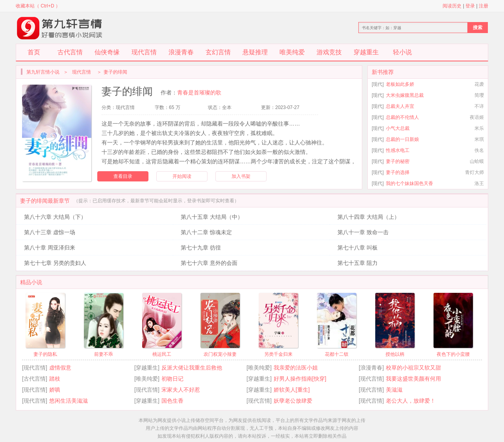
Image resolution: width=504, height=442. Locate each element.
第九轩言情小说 (43, 72)
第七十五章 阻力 (358, 263)
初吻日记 (172, 379)
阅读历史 (452, 6)
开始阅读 (182, 176)
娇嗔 (55, 390)
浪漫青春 (181, 52)
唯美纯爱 (292, 52)
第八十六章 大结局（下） (55, 217)
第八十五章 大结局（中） (212, 217)
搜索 (478, 28)
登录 (470, 6)
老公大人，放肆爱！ (411, 401)
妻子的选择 (398, 172)
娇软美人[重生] (292, 390)
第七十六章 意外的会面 (209, 263)
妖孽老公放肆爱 (293, 401)
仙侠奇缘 (107, 52)
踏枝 (55, 379)
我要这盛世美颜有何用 (413, 379)
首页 (34, 52)
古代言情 (70, 52)
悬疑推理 (255, 52)
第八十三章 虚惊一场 (50, 232)
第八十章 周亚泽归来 (50, 248)
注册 (484, 6)
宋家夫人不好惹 (181, 390)
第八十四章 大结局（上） (369, 217)
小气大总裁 (398, 128)
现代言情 (144, 52)
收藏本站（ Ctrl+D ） (38, 6)
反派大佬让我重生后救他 (192, 368)
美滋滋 (394, 390)
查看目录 (123, 176)
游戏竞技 (329, 52)
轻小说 (402, 52)
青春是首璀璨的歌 (199, 92)
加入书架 (241, 176)
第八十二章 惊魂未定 (206, 232)
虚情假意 (60, 368)
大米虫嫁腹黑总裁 (405, 95)
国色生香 (172, 401)
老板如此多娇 (400, 84)
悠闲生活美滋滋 (69, 401)
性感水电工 (398, 150)
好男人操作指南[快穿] (300, 379)
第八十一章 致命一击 (363, 232)
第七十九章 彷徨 (201, 248)
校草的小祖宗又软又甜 (413, 368)
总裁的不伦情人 (402, 117)
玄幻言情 (218, 52)
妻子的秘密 (398, 161)
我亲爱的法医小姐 (296, 368)
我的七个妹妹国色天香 (409, 183)
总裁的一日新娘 (402, 139)
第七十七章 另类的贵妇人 (55, 263)
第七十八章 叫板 (358, 248)
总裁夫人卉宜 (400, 106)
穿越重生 (366, 52)
